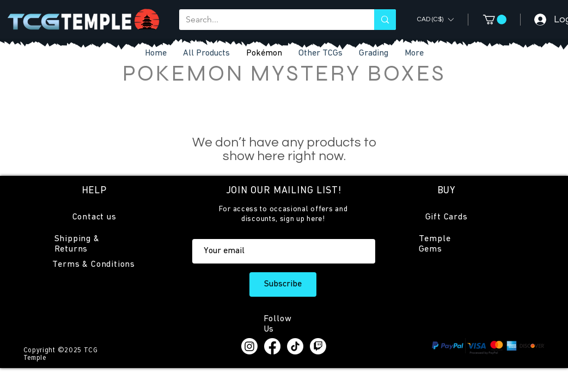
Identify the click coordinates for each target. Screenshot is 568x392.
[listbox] (435, 19)
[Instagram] (249, 346)
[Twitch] (318, 346)
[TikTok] (295, 346)
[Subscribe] (283, 284)
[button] (320, 54)
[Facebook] (272, 346)
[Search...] (269, 20)
